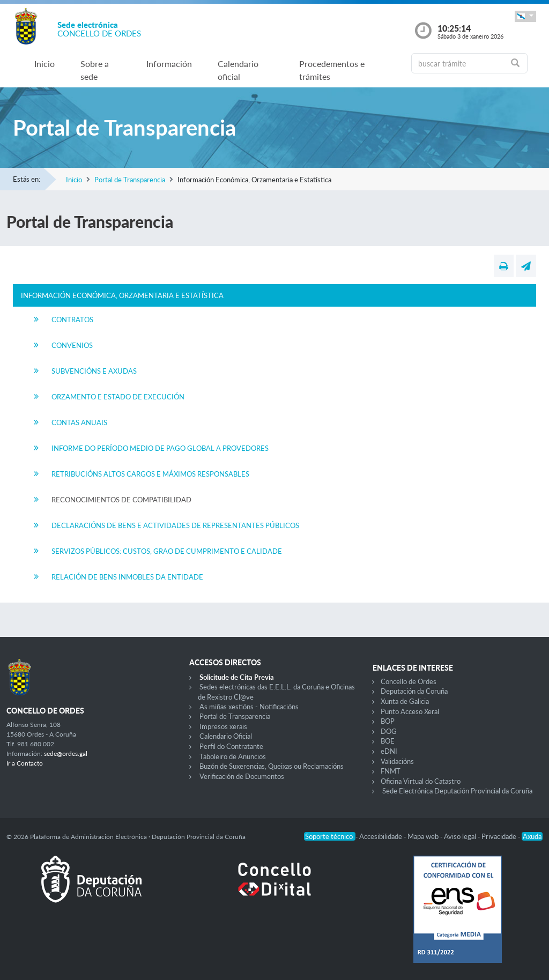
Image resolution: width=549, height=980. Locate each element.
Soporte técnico (330, 836)
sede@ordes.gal (66, 753)
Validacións (397, 761)
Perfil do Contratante (231, 746)
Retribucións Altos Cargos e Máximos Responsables (150, 474)
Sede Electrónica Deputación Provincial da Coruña (457, 791)
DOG (389, 731)
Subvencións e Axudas (94, 371)
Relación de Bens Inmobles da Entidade (127, 577)
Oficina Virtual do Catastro (421, 781)
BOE (388, 741)
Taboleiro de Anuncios (233, 756)
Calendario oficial (238, 70)
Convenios (72, 345)
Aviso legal (461, 836)
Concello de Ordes (409, 681)
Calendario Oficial (226, 736)
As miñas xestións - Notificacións (249, 707)
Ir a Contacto (25, 763)
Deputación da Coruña (414, 691)
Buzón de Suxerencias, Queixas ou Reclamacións (272, 766)
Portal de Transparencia (130, 180)
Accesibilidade (381, 836)
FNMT (391, 771)
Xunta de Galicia (405, 701)
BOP (388, 721)
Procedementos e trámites (332, 70)
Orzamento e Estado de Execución (118, 397)
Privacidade (500, 836)
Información (169, 64)
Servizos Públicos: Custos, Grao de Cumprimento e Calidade (167, 551)
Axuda (532, 836)
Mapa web (424, 836)
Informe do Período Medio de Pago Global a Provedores (160, 448)
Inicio (44, 64)
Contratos (72, 320)
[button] (525, 16)
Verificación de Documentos (242, 776)
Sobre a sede (95, 70)
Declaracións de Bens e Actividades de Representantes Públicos (175, 525)
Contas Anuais (79, 422)
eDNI (389, 751)
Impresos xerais (223, 726)
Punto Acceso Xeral (410, 711)
